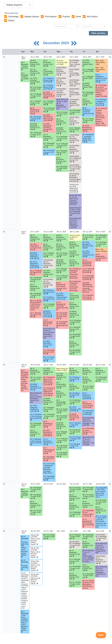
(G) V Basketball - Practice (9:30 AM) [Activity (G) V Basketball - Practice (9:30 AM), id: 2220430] (101, 379)
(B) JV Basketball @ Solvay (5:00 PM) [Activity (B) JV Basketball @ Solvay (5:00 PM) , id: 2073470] (48, 424)
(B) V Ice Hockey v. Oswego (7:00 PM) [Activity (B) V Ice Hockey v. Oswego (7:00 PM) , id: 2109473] (75, 439)
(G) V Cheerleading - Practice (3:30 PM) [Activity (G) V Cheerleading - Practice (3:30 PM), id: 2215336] (74, 297)
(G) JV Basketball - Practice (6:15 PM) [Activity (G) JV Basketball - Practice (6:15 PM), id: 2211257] (48, 137)
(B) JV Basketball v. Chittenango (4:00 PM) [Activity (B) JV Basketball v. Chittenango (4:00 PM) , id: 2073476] (87, 396)
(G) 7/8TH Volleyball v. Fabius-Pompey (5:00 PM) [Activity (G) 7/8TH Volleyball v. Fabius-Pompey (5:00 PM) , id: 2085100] (62, 296)
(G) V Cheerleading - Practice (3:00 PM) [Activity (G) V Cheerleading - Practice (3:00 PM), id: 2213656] (61, 385)
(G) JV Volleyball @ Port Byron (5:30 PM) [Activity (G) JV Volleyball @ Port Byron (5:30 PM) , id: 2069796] (88, 271)
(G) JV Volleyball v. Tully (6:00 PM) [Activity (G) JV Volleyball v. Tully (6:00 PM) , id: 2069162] (75, 425)
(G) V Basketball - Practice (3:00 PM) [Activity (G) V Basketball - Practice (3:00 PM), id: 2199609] (88, 94)
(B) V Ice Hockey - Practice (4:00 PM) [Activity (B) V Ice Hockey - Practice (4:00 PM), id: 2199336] (62, 255)
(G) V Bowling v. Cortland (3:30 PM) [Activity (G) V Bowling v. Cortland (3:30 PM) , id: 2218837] (75, 379)
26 (4, 531)
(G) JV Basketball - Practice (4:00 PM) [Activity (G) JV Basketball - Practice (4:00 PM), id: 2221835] (87, 568)
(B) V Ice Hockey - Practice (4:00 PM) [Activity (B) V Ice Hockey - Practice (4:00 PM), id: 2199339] (62, 411)
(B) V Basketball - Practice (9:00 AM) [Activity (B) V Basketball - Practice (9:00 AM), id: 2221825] (101, 502)
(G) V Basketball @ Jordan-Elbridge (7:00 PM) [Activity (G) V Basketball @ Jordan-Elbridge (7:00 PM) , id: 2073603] (88, 431)
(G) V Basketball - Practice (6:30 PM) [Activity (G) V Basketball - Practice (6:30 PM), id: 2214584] (36, 280)
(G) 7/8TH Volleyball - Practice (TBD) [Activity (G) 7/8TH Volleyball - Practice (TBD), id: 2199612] (88, 63)
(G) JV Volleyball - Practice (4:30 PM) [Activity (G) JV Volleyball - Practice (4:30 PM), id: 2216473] (62, 441)
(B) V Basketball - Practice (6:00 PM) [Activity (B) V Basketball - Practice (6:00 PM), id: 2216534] (62, 448)
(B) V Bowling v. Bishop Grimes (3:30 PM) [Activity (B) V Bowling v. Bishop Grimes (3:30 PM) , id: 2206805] (49, 87)
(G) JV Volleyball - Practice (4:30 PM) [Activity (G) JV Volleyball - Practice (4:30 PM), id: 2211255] (49, 110)
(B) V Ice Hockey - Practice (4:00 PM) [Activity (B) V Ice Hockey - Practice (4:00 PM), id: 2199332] (36, 89)
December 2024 (57, 43)
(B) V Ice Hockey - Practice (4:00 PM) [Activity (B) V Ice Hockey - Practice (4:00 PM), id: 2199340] (88, 388)
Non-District (92, 17)
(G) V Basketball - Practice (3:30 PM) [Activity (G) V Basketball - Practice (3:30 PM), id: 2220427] (75, 402)
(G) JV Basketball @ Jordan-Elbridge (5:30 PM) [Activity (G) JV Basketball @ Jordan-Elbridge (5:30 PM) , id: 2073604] (88, 405)
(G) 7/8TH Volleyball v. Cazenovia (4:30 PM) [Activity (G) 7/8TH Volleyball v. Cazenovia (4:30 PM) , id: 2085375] (88, 254)
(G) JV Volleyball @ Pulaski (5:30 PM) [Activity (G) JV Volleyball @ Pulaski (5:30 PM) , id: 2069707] (36, 273)
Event (78, 17)
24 (4, 365)
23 (4, 232)
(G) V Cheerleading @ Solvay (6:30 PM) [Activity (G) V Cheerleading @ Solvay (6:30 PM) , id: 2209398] (49, 451)
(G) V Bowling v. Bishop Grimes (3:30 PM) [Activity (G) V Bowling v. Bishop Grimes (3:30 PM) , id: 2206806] (49, 80)
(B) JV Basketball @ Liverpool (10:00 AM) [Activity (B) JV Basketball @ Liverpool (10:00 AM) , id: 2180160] (101, 257)
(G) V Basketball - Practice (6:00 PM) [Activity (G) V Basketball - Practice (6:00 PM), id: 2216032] (75, 336)
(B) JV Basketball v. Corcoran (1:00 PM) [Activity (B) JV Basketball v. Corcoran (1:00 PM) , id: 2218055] (25, 565)
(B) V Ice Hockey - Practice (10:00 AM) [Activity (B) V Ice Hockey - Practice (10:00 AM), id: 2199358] (75, 490)
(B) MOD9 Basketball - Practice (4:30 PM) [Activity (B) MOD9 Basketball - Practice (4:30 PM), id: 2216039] (74, 314)
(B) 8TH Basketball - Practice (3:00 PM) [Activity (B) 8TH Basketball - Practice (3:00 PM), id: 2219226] (87, 380)
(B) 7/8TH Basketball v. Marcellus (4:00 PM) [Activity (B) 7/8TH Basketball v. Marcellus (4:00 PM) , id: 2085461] (88, 245)
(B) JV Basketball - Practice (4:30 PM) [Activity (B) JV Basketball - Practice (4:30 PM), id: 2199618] (61, 122)
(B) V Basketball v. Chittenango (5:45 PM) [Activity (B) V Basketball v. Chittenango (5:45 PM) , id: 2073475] (88, 413)
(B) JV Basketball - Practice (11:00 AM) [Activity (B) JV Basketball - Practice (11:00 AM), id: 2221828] (101, 510)
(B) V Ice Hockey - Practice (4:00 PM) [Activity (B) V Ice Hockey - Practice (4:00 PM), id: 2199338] (36, 379)
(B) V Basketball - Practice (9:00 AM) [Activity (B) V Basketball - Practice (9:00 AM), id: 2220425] (36, 497)
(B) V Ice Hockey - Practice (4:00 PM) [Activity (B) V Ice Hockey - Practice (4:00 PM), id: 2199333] (62, 114)
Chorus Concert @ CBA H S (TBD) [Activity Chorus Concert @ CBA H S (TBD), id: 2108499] (75, 237)
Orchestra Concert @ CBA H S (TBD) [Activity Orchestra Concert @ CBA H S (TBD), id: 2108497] (62, 62)
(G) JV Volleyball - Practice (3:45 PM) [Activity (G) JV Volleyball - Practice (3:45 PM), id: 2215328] (49, 306)
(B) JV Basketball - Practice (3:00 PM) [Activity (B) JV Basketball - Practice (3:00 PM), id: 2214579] (35, 238)
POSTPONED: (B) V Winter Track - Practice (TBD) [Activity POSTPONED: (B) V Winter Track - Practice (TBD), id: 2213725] (75, 83)
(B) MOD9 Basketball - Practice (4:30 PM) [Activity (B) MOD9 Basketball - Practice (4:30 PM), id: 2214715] (61, 263)
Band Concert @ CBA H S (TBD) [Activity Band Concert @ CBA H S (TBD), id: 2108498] (62, 369)
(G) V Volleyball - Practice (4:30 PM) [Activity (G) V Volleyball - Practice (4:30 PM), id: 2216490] (62, 434)
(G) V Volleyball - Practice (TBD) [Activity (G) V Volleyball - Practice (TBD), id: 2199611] (88, 78)
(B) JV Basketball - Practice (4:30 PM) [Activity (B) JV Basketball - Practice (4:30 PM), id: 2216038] (74, 305)
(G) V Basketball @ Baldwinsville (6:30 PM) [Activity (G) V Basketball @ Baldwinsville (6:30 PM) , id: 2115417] (88, 278)
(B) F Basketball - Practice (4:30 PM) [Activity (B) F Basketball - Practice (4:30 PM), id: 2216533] (62, 418)
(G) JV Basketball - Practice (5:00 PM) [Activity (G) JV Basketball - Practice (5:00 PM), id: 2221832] (74, 506)
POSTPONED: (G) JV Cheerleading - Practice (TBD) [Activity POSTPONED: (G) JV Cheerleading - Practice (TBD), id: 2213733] (74, 92)
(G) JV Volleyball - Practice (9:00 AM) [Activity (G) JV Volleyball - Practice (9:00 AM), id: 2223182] (75, 537)
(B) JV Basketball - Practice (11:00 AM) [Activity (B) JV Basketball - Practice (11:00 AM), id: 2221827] (88, 504)
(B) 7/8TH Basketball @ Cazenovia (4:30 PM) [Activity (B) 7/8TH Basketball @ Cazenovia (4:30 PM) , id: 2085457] (49, 95)
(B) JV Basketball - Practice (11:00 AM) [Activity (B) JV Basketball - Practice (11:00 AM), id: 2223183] (75, 553)
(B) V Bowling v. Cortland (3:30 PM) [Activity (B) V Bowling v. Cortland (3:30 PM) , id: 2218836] (75, 395)
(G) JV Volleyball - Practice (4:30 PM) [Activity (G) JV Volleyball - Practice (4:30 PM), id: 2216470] (49, 416)
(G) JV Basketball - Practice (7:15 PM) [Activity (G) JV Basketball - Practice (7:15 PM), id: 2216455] (35, 433)
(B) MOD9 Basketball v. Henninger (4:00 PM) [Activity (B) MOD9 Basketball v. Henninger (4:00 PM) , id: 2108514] (36, 387)
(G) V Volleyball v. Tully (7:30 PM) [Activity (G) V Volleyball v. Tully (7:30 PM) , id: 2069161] (75, 446)
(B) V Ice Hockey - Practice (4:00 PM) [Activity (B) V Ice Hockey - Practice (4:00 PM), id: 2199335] (88, 121)
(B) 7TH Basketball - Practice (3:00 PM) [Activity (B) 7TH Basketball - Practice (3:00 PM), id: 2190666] (61, 247)
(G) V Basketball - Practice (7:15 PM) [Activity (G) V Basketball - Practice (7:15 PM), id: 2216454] (36, 425)
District (11, 20)
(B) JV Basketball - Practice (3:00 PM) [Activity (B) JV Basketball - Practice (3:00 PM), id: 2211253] (48, 63)
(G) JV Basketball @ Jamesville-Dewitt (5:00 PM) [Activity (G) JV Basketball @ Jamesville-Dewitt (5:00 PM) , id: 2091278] (62, 306)
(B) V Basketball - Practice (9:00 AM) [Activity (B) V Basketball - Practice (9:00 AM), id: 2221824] (88, 490)
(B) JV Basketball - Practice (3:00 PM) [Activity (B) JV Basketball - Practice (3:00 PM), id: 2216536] (74, 371)
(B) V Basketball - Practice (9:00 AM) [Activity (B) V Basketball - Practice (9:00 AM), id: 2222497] (88, 537)
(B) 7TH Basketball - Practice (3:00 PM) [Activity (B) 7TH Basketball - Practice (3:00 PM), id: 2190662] (35, 72)
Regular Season (32, 17)
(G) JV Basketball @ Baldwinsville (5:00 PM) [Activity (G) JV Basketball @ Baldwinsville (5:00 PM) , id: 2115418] (87, 263)
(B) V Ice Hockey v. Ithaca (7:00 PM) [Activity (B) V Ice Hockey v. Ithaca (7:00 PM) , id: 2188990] (49, 359)
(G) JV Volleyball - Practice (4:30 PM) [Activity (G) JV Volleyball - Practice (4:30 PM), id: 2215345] (62, 278)
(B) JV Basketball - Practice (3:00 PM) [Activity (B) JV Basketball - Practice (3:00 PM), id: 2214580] (48, 238)
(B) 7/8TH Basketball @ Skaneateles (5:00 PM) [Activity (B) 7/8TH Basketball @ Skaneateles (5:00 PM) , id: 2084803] (48, 433)
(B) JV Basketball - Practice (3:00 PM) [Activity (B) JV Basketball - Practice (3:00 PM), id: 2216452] (35, 371)
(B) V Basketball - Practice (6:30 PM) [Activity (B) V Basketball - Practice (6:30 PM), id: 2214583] (36, 295)
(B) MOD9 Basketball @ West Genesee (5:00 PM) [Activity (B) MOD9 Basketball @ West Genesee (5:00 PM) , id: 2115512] (48, 118)
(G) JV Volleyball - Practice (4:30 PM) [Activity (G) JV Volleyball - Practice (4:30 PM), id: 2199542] (36, 96)
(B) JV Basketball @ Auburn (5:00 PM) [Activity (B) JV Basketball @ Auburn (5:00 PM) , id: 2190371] (35, 111)
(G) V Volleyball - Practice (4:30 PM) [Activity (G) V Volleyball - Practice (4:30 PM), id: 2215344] (62, 271)
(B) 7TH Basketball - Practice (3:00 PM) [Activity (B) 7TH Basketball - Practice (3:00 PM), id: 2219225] (87, 371)
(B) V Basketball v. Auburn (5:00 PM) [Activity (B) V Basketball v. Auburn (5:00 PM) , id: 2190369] (36, 119)
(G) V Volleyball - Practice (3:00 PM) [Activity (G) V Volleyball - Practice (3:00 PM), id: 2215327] (49, 255)
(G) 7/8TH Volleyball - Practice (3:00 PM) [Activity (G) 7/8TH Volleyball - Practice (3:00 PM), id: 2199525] (48, 273)
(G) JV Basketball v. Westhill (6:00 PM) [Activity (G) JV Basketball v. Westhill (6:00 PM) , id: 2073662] (48, 442)
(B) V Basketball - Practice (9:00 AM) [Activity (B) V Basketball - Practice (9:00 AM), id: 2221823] (36, 490)
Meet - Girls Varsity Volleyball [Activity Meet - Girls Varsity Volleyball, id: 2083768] (101, 250)
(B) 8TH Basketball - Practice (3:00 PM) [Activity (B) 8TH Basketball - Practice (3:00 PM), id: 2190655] (61, 238)
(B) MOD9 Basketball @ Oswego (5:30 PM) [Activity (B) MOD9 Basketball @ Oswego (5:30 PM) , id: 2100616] (74, 417)
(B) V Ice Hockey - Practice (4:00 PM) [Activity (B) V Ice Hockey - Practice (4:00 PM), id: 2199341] (36, 512)
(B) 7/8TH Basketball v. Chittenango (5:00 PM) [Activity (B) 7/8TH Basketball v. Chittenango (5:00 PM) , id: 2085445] (35, 265)
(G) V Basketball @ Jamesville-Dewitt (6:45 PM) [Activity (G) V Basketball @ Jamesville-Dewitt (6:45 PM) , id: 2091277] (62, 324)
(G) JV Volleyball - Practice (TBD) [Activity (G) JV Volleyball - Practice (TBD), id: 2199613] (88, 71)
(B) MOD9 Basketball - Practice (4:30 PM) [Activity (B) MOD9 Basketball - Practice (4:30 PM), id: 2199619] (61, 131)
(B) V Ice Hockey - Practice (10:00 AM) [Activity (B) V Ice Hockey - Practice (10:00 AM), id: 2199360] (49, 537)
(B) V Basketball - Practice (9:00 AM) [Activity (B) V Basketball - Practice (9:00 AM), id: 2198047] (25, 66)
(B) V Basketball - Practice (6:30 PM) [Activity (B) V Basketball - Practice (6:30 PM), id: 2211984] (62, 168)
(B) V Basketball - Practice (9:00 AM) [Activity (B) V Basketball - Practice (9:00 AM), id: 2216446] (101, 237)
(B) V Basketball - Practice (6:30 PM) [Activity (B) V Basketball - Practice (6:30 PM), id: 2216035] (75, 352)
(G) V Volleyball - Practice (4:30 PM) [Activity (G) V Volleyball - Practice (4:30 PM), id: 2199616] (62, 153)
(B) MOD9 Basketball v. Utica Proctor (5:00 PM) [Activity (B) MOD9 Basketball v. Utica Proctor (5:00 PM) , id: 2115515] (48, 314)
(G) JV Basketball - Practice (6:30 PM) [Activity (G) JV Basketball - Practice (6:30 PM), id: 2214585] (35, 287)
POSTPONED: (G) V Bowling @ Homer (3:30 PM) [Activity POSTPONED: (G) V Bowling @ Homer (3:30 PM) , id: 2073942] (75, 159)
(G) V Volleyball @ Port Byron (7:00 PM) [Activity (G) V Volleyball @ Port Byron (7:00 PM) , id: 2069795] (88, 297)
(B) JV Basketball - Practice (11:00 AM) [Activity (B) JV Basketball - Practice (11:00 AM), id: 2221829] (75, 497)
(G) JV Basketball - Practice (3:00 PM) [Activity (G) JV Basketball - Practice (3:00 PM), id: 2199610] (87, 102)
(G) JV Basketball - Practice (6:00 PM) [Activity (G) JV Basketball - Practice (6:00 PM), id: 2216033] (74, 344)
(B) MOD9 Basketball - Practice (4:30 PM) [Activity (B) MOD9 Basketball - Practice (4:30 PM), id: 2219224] (61, 426)
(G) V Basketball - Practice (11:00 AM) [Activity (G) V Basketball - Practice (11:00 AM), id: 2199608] (25, 77)
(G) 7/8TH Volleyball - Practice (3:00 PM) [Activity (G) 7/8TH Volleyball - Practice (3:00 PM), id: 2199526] (74, 254)
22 (4, 57)
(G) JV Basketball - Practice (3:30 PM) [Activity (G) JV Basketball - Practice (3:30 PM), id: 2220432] (74, 387)
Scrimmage (13, 17)
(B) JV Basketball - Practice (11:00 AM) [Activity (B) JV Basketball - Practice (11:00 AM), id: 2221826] (35, 504)
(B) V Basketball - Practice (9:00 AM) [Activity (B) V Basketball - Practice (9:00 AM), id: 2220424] (25, 493)
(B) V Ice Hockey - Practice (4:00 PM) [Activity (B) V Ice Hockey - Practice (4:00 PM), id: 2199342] (75, 584)
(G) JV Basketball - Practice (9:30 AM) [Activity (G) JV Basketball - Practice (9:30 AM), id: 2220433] (100, 371)
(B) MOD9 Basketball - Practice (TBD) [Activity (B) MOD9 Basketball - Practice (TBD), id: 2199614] (88, 86)
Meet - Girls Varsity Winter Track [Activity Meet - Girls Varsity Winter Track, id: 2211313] (100, 69)
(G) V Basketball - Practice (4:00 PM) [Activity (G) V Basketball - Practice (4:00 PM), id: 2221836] (75, 568)
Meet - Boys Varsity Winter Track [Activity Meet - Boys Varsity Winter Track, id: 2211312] (100, 62)
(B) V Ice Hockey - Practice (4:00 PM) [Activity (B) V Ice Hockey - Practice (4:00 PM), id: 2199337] (88, 237)
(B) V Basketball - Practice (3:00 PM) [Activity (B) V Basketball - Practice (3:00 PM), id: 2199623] (75, 112)
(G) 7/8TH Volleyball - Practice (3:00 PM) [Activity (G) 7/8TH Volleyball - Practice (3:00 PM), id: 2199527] (61, 376)
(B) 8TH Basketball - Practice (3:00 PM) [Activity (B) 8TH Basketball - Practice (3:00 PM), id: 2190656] (74, 245)
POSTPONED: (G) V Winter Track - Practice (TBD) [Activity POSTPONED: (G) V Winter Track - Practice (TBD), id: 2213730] (75, 63)
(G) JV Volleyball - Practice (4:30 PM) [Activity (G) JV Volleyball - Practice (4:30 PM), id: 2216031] (75, 322)
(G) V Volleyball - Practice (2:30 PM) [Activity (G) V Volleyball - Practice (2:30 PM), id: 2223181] (75, 561)
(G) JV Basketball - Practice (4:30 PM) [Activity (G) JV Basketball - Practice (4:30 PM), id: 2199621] (61, 161)
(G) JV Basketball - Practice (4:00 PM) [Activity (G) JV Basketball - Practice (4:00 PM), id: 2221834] (74, 576)
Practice (66, 17)
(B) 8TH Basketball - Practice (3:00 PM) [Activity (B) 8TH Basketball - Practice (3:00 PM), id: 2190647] (35, 63)
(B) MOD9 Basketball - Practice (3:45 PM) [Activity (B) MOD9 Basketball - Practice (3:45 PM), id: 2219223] (48, 401)
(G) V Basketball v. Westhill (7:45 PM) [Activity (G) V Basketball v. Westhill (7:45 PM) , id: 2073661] (49, 478)
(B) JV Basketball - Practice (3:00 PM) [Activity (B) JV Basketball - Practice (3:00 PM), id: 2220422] (61, 394)
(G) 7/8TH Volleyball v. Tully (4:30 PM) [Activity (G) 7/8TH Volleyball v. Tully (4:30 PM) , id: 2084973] (75, 409)
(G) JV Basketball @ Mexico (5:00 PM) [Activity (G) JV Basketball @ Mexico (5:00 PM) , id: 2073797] (48, 323)
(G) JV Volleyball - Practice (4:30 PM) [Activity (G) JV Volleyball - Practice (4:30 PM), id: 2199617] (62, 146)
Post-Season (51, 17)
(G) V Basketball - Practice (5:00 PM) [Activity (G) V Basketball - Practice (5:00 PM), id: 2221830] (75, 514)
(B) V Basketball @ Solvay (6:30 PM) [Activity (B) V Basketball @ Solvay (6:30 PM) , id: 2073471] (49, 459)
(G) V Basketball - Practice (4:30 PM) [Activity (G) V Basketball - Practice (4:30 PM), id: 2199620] (62, 139)
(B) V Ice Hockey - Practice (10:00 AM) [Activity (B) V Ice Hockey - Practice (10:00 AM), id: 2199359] (88, 497)
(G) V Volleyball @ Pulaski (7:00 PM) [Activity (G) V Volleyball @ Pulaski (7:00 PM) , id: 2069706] (36, 315)
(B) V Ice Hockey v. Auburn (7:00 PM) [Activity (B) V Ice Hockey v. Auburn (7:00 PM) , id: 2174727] (49, 152)
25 (4, 484)
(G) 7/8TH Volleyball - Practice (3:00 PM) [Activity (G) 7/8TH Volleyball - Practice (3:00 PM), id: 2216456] (48, 371)
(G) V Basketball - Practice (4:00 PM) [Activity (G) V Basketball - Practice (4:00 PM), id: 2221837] (88, 576)
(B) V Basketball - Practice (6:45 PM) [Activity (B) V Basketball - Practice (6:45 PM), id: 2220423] (75, 432)
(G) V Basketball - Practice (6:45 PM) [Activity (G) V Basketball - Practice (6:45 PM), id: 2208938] (36, 134)
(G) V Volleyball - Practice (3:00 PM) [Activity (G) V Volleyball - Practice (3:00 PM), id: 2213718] (75, 130)
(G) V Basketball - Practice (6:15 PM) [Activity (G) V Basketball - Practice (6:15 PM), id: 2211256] (49, 145)
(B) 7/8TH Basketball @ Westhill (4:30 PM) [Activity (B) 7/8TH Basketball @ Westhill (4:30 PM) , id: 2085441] (87, 129)
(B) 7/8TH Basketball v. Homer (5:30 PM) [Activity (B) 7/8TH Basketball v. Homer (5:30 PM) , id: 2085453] (48, 344)
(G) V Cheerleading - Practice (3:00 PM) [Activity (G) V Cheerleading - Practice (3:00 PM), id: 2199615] (48, 72)
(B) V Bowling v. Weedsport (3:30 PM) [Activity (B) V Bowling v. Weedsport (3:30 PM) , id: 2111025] (49, 292)
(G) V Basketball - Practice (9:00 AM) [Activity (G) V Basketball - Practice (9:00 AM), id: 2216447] (101, 244)
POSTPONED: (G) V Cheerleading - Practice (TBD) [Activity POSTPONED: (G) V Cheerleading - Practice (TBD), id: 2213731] (74, 73)
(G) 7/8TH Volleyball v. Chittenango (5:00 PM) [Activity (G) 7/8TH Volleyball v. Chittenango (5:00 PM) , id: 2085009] (35, 408)
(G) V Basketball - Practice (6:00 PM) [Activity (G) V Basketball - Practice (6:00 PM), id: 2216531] (62, 455)
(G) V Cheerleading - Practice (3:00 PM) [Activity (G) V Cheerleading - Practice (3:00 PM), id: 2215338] (61, 403)
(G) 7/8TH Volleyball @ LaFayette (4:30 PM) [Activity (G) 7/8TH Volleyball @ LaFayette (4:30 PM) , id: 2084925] (36, 247)
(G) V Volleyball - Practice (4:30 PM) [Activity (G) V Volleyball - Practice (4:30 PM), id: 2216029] (75, 329)
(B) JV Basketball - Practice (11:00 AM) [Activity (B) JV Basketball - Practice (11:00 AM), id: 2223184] (88, 545)
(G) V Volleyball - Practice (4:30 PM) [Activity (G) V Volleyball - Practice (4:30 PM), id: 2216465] (49, 409)
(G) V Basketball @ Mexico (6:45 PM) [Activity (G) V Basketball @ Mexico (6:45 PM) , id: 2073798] (49, 352)
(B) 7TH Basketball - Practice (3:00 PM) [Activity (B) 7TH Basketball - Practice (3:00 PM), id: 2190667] (74, 263)
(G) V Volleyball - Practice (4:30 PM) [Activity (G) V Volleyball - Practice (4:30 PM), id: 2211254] (49, 103)
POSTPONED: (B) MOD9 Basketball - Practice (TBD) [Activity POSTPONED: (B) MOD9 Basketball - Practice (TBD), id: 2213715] (74, 103)
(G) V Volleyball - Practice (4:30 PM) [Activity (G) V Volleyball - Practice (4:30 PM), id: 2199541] (36, 103)
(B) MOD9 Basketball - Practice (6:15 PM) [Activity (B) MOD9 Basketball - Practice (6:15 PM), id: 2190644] (35, 127)
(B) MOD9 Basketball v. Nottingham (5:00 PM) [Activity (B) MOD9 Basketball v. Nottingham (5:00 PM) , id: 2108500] (35, 256)
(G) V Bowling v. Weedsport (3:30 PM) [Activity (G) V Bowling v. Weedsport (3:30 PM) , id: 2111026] (49, 299)
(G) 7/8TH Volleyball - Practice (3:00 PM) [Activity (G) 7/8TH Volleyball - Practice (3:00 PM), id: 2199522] (35, 81)
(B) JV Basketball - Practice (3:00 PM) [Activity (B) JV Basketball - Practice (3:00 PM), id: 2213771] (48, 247)
